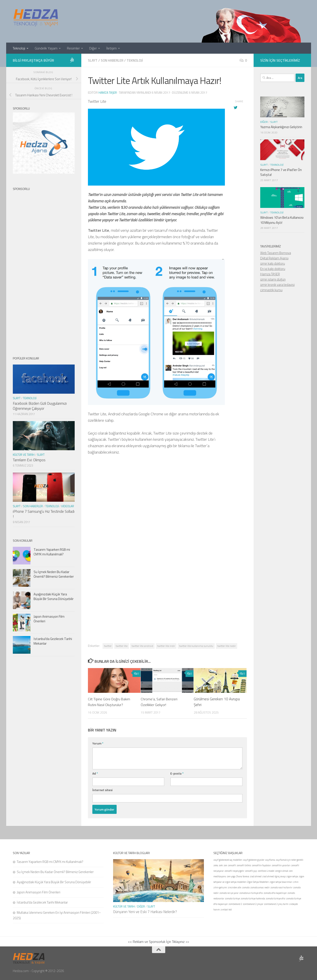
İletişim (111, 48)
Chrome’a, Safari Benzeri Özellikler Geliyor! (160, 702)
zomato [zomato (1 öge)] (246, 887)
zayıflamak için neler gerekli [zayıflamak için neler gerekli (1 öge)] (289, 860)
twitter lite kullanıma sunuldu (196, 646)
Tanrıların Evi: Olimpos (29, 460)
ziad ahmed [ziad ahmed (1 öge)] (256, 876)
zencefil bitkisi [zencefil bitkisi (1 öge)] (244, 865)
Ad (95, 773)
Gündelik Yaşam (46, 48)
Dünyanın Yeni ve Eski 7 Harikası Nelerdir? (145, 912)
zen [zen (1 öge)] (225, 865)
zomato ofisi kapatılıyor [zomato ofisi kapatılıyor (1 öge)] (275, 893)
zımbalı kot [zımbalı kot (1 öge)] (226, 909)
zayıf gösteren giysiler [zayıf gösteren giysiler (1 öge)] (254, 860)
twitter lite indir (166, 646)
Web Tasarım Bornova (276, 253)
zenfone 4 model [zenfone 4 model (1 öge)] (266, 871)
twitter (108, 646)
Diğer (93, 48)
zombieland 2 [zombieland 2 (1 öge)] (235, 904)
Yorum (98, 743)
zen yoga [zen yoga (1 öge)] (231, 876)
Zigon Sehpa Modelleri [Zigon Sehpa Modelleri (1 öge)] (258, 882)
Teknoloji (19, 48)
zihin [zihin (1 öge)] (296, 882)
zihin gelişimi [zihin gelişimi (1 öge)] (220, 887)
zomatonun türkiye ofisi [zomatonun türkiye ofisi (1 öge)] (251, 893)
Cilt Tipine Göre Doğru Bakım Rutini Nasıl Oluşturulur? (110, 702)
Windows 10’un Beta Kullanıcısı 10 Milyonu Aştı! (282, 220)
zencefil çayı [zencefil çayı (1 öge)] (251, 871)
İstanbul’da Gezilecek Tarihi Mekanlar (53, 641)
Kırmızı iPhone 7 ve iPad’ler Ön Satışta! (281, 172)
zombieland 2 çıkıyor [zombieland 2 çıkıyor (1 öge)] (253, 904)
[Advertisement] (167, 530)
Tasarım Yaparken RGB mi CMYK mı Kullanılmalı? (52, 552)
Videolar (68, 506)
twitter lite (122, 646)
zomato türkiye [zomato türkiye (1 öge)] (232, 898)
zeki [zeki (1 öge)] (221, 865)
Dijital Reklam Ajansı (274, 258)
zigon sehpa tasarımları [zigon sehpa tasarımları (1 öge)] (281, 882)
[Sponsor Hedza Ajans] (72, 60)
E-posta (177, 773)
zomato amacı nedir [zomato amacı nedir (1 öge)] (260, 887)
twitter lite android (142, 646)
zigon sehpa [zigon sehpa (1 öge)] (292, 876)
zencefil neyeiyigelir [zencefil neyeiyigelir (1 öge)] (234, 871)
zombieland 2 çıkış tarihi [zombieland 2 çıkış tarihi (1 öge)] (276, 904)
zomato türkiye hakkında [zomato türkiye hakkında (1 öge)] (253, 898)
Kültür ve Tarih (24, 455)
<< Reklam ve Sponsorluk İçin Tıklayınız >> (158, 941)
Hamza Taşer (108, 92)
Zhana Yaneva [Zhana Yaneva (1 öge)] (243, 876)
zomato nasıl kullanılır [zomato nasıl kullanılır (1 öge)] (281, 887)
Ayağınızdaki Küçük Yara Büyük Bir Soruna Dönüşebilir (54, 596)
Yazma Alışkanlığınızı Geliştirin (281, 127)
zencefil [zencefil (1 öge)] (232, 865)
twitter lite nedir (227, 646)
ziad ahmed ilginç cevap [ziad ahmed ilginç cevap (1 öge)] (274, 876)
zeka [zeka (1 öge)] (216, 865)
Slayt (93, 60)
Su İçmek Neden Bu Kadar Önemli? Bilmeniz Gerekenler (54, 574)
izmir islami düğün (273, 279)
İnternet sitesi (102, 790)
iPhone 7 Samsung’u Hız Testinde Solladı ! (44, 514)
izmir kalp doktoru (273, 263)
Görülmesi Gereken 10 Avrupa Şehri (217, 702)
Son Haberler (113, 60)
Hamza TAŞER (270, 274)
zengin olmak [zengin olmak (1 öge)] (282, 871)
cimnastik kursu (271, 290)
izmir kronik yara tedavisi (277, 285)
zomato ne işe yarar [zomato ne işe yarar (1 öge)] (229, 893)
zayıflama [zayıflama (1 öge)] (270, 860)
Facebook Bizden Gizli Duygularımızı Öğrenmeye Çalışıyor (40, 406)
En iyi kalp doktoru (273, 269)
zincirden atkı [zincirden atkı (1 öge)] (235, 887)
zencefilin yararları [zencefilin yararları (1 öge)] (281, 865)
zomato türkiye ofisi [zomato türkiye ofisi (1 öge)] (276, 898)
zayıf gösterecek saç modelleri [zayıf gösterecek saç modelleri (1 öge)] (228, 860)
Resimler (73, 48)
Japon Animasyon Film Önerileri (49, 619)
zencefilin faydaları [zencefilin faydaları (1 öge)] (261, 865)
